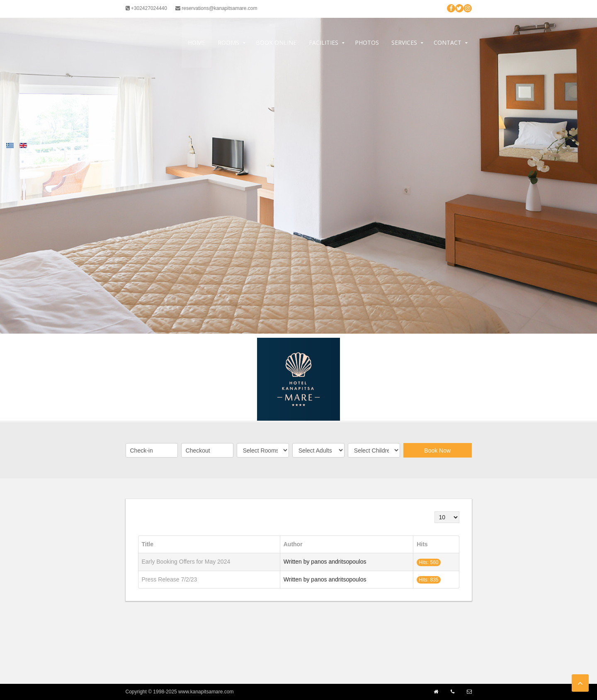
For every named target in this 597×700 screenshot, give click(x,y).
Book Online (276, 42)
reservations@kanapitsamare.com (216, 8)
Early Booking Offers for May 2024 (186, 562)
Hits (422, 544)
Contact (448, 42)
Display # (435, 512)
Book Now (437, 451)
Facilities (324, 42)
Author (293, 544)
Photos (367, 42)
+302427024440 (146, 8)
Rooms (228, 42)
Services (404, 42)
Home (197, 42)
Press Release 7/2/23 (170, 579)
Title (148, 544)
